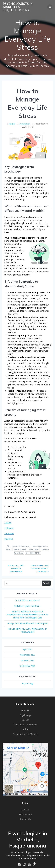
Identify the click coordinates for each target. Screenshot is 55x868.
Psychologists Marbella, (18, 7)
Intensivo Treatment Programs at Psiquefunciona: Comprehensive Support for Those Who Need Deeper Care (27, 615)
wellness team (33, 553)
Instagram (9, 528)
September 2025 (27, 666)
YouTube (9, 539)
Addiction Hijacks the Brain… (28, 606)
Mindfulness (20, 550)
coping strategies (20, 546)
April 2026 (28, 649)
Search (46, 583)
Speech (25, 720)
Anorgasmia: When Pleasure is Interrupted (28, 623)
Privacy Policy (25, 814)
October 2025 (27, 660)
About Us (25, 710)
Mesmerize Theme (28, 858)
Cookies (25, 810)
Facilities (25, 729)
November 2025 (27, 655)
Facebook (9, 533)
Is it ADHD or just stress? (27, 600)
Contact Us (25, 819)
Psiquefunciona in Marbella (25, 734)
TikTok (8, 523)
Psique (12, 124)
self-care (34, 550)
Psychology (25, 124)
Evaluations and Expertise (25, 725)
